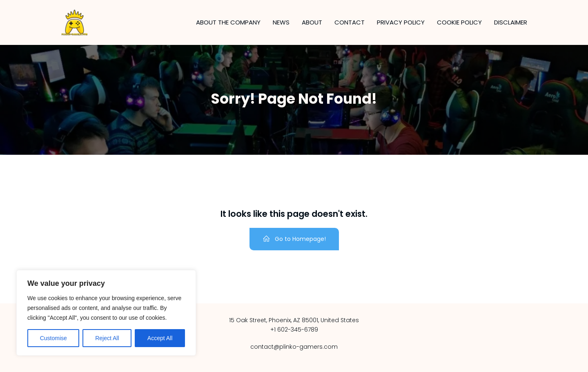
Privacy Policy (401, 22)
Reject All (107, 338)
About (312, 22)
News (281, 22)
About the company (228, 22)
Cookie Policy (459, 22)
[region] (106, 313)
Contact (350, 22)
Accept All (160, 338)
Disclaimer (511, 22)
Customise (53, 338)
